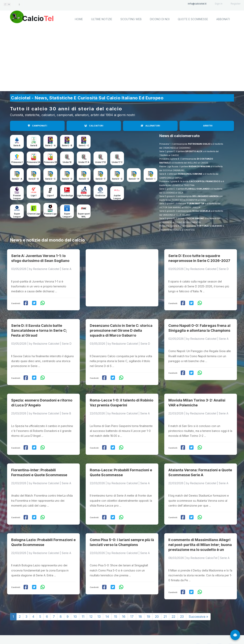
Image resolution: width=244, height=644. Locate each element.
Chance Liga (34, 214)
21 (165, 603)
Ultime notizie (102, 19)
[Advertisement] (122, 60)
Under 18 (67, 162)
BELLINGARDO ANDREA (205, 196)
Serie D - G (117, 179)
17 (132, 603)
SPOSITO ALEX (194, 151)
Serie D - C (50, 179)
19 (148, 603)
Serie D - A (17, 179)
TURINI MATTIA (195, 203)
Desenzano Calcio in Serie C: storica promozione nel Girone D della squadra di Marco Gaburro (121, 325)
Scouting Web (131, 19)
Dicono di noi (160, 19)
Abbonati (223, 19)
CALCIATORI (94, 126)
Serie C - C (84, 145)
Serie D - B (34, 179)
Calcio (43, 19)
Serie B (34, 145)
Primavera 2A (34, 162)
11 (83, 603)
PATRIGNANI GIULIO (199, 144)
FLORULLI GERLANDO (197, 189)
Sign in (219, 4)
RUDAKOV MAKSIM (199, 166)
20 (157, 603)
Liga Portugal (84, 195)
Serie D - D (67, 179)
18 (140, 603)
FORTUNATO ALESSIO (209, 226)
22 (173, 603)
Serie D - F (100, 179)
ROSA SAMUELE (201, 211)
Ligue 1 (50, 195)
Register (236, 4)
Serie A (17, 145)
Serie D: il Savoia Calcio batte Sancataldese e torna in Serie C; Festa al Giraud (39, 325)
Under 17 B (100, 162)
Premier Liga (50, 214)
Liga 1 (34, 195)
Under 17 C (117, 162)
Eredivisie (100, 195)
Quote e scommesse (193, 19)
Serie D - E (84, 179)
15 (116, 603)
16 (124, 603)
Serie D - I (150, 179)
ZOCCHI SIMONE (194, 218)
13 (99, 603)
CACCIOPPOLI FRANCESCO (205, 181)
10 (75, 603)
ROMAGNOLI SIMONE (190, 174)
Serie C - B (67, 145)
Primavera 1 (17, 162)
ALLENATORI (150, 126)
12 (91, 603)
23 (182, 603)
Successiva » (198, 603)
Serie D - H (134, 179)
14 (107, 603)
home (79, 19)
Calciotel (63, 632)
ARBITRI (208, 126)
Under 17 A (84, 162)
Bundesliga (67, 195)
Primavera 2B (50, 162)
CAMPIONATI (37, 126)
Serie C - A (50, 145)
